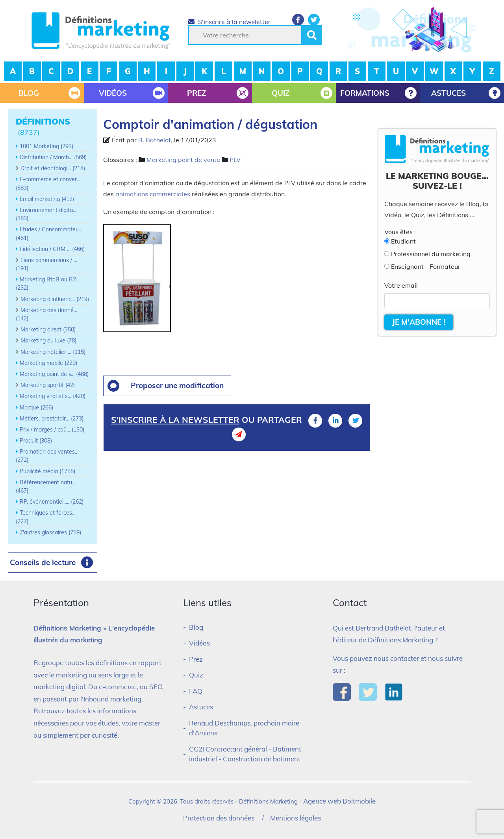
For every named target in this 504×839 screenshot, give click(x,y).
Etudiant (403, 241)
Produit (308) (36, 441)
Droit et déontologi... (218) (53, 168)
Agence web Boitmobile (339, 801)
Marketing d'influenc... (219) (55, 299)
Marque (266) (36, 407)
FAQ (196, 691)
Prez (196, 659)
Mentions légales (296, 818)
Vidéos (199, 643)
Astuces (201, 707)
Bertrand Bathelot (383, 628)
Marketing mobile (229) (48, 363)
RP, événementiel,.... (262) (52, 502)
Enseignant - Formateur (426, 266)
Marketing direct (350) (48, 329)
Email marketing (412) (47, 199)
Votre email (401, 285)
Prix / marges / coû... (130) (52, 430)
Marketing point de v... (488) (54, 374)
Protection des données (219, 818)
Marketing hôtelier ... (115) (53, 352)
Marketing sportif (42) (48, 385)
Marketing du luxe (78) (48, 340)
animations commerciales (153, 194)
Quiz (196, 675)
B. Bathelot (155, 140)
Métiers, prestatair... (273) (52, 419)
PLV (235, 160)
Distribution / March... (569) (53, 157)
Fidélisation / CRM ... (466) (52, 249)
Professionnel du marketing (431, 254)
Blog (196, 627)
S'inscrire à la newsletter (229, 22)
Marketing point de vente (183, 160)
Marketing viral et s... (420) (53, 396)
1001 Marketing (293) (46, 146)
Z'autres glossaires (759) (50, 532)
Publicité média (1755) (47, 471)
